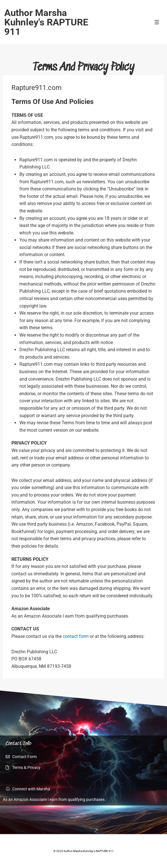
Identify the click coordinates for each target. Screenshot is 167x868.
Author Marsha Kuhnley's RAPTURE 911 (46, 22)
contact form (76, 636)
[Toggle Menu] (157, 22)
